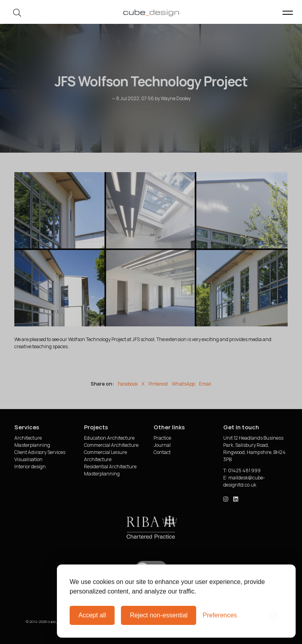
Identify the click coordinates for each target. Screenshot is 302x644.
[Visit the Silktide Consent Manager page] (273, 615)
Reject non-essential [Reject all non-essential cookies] (159, 615)
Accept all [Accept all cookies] (92, 615)
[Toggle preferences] (220, 615)
